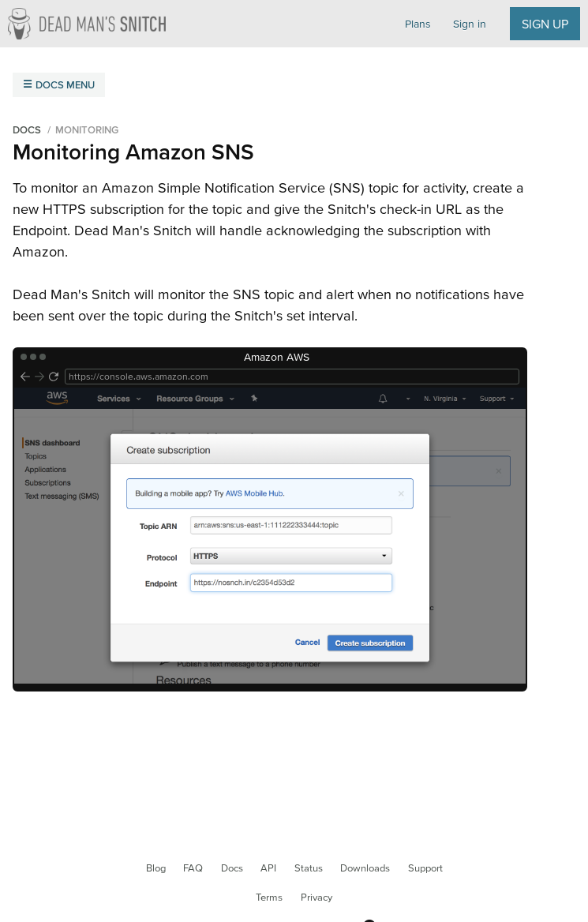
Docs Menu (65, 85)
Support (425, 868)
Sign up (545, 24)
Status (309, 868)
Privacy (316, 897)
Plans (418, 24)
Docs (232, 868)
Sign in (470, 24)
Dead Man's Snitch (87, 24)
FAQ (193, 868)
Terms (269, 897)
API (268, 868)
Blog (156, 868)
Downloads (365, 868)
